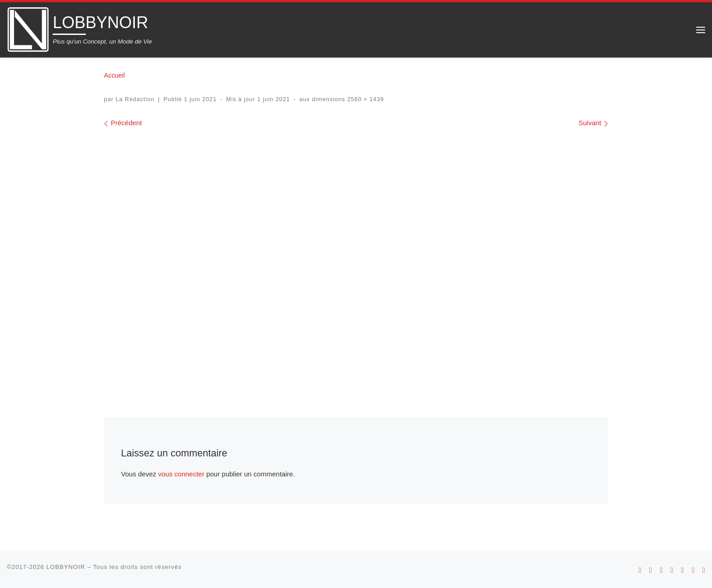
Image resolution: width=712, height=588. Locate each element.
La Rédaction (135, 99)
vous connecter (181, 474)
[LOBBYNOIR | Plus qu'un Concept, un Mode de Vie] (28, 28)
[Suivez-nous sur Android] (640, 570)
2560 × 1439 (364, 99)
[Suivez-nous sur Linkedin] (704, 570)
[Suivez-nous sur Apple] (651, 570)
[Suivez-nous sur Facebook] (682, 570)
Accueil (114, 75)
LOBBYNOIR (66, 567)
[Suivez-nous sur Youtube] (672, 570)
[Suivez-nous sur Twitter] (693, 570)
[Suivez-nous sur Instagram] (661, 570)
